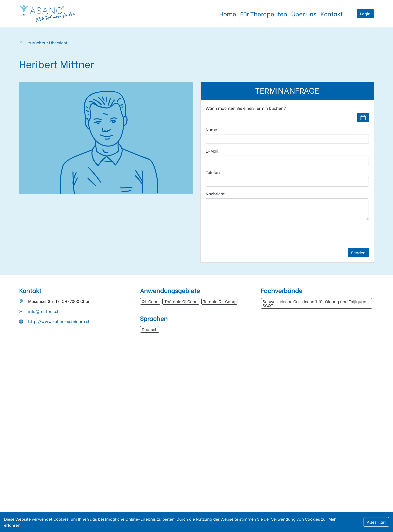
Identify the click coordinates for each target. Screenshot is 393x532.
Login (365, 13)
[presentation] (244, 234)
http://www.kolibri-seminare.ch (59, 321)
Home (228, 13)
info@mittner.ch (44, 311)
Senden (358, 252)
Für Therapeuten (264, 13)
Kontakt (332, 13)
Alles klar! (376, 522)
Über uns (304, 13)
